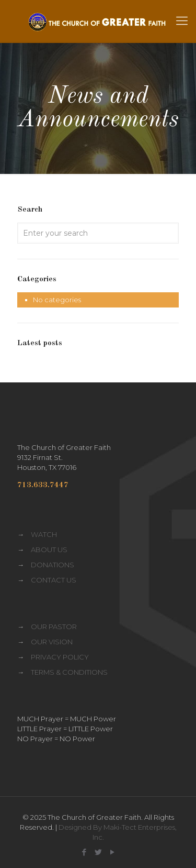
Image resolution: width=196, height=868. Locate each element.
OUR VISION (52, 642)
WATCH (44, 534)
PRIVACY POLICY (60, 657)
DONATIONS (53, 565)
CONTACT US (54, 580)
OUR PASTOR (54, 627)
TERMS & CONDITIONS (69, 672)
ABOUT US (49, 550)
